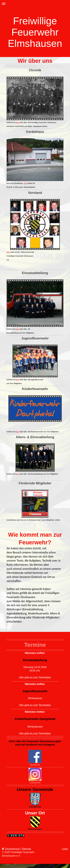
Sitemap (26, 849)
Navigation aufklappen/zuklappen (35, 4)
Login (65, 849)
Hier (26, 183)
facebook (35, 765)
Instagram (35, 782)
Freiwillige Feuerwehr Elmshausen (35, 32)
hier (17, 122)
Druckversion (11, 849)
